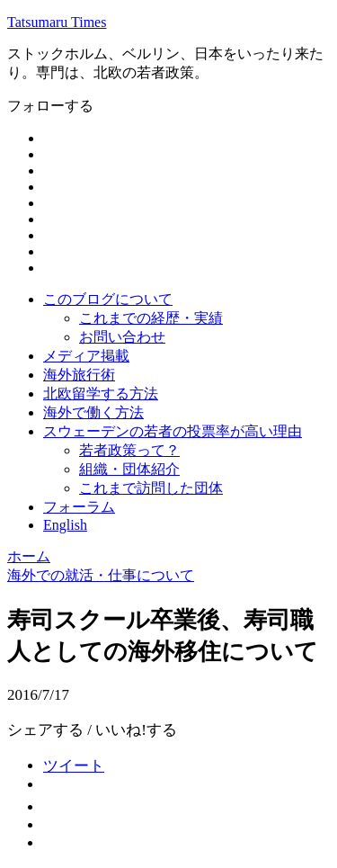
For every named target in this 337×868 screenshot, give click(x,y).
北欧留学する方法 (101, 394)
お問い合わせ (122, 337)
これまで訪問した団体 (151, 488)
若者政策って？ (129, 450)
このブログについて (108, 299)
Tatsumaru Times (57, 22)
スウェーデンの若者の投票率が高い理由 (173, 431)
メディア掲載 (86, 356)
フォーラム (79, 507)
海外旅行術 (79, 375)
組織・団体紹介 (129, 469)
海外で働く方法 (93, 412)
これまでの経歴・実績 (151, 318)
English (65, 525)
